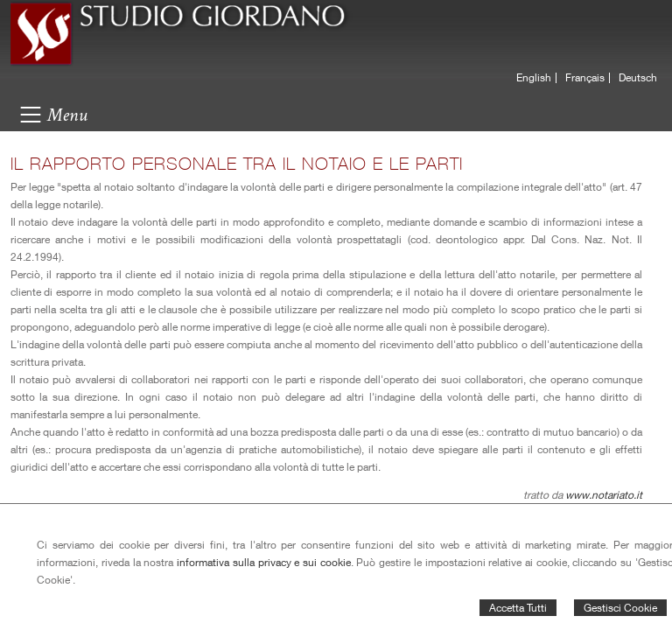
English (534, 78)
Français (585, 78)
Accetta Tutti (518, 608)
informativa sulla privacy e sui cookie (264, 562)
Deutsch (638, 78)
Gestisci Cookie (620, 608)
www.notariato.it (604, 495)
